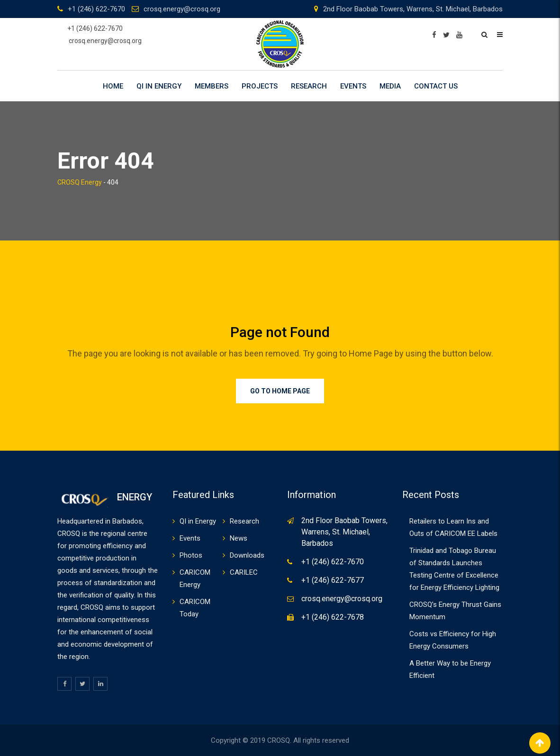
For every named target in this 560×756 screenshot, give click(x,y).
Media (390, 86)
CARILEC (244, 572)
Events (353, 86)
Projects (260, 86)
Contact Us (436, 86)
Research (309, 86)
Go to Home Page (280, 391)
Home (113, 86)
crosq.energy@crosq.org (182, 9)
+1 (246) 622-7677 (333, 580)
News (239, 538)
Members (212, 86)
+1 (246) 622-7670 (96, 9)
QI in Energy (159, 86)
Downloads (247, 555)
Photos (191, 555)
